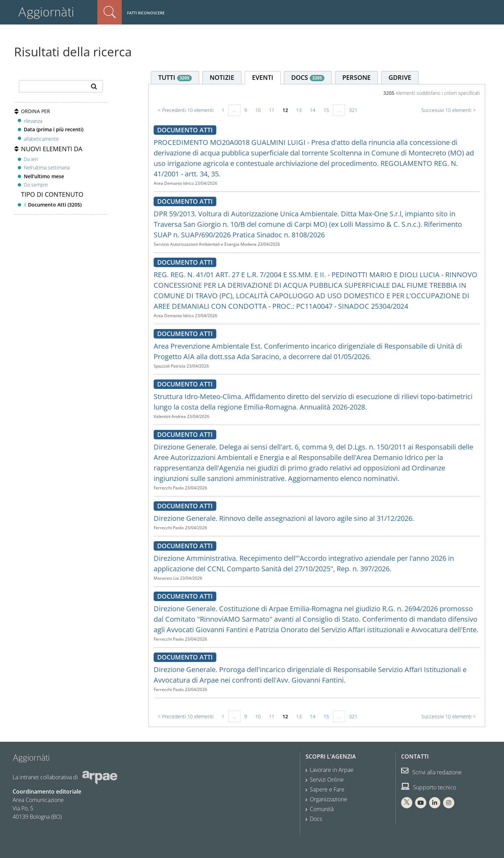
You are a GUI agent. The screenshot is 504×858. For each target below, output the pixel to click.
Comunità (322, 809)
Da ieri (31, 159)
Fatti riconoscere (146, 13)
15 (326, 110)
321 (353, 110)
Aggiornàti (46, 12)
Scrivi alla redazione (431, 772)
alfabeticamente (41, 139)
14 (313, 110)
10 (258, 110)
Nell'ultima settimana (47, 168)
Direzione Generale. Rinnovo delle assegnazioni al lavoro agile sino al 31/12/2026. (284, 518)
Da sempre (36, 185)
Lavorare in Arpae (332, 770)
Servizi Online (327, 780)
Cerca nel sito (110, 12)
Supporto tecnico (429, 787)
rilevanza (33, 121)
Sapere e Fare (327, 789)
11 (272, 110)
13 (299, 110)
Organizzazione (328, 799)
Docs (316, 819)
